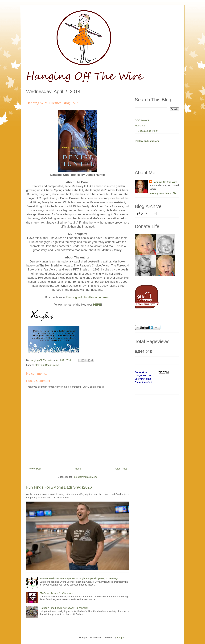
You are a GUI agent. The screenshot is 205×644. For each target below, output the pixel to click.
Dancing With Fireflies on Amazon (88, 297)
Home (78, 469)
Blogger (121, 638)
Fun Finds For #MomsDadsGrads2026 (59, 487)
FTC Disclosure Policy (147, 131)
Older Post (121, 469)
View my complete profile (163, 193)
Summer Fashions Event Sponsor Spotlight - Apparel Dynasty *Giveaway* (79, 578)
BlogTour (39, 365)
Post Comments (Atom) (85, 477)
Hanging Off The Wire (165, 182)
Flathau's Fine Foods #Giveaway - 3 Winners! (64, 608)
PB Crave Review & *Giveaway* (57, 593)
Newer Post (35, 469)
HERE (97, 305)
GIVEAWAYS (142, 120)
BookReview (52, 365)
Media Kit (140, 126)
